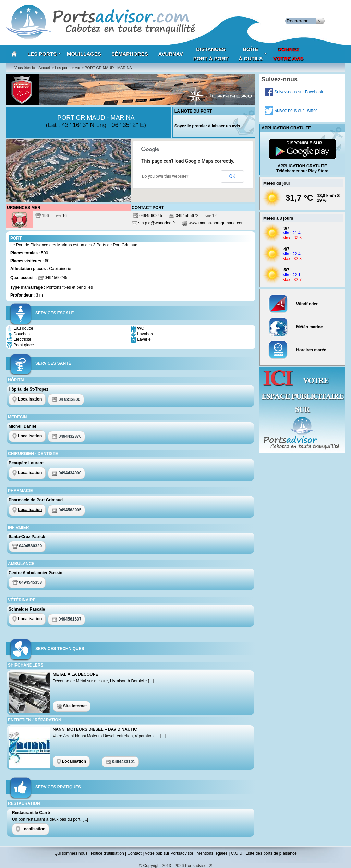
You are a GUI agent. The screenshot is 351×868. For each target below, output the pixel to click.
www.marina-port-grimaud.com (216, 223)
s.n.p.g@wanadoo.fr (157, 223)
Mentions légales (212, 853)
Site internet (75, 706)
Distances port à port (211, 54)
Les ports (63, 68)
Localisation (30, 399)
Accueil (44, 68)
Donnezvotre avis (288, 54)
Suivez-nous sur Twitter (291, 111)
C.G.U (237, 853)
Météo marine (296, 327)
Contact (134, 853)
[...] (151, 681)
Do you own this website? (165, 176)
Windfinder (293, 304)
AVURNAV (171, 54)
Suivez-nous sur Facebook (294, 92)
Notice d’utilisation (107, 853)
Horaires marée (297, 350)
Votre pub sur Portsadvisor (169, 853)
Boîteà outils (253, 54)
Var (77, 68)
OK (232, 176)
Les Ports (44, 54)
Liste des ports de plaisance (271, 853)
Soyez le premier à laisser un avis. (208, 126)
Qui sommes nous (71, 853)
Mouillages (84, 54)
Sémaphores (130, 54)
